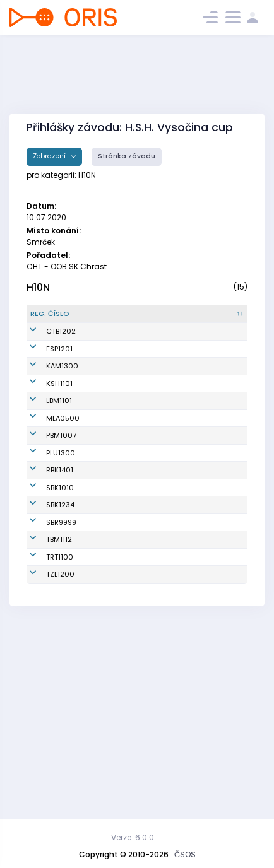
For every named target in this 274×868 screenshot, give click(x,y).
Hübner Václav (100, 711)
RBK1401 (60, 611)
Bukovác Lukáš (103, 555)
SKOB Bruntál (166, 689)
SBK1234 (60, 666)
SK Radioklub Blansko (166, 611)
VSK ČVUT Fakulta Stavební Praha (160, 385)
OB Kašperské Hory (162, 446)
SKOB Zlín (160, 761)
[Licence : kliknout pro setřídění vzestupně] (222, 319)
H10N (38, 287)
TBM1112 (59, 712)
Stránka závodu (127, 156)
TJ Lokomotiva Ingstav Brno (165, 484)
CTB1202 (61, 347)
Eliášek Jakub (112, 484)
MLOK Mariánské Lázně (162, 522)
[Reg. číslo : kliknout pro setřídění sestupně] (56, 319)
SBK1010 (60, 638)
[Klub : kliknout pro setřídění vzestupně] (168, 319)
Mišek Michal (111, 418)
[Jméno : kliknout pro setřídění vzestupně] (112, 319)
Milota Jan (106, 522)
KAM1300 (62, 418)
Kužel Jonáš (109, 385)
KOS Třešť (160, 739)
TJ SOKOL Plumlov (160, 583)
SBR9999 (61, 689)
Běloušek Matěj (103, 347)
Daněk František (104, 639)
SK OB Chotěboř (160, 347)
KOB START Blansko (162, 639)
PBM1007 (61, 555)
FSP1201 (59, 385)
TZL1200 (60, 761)
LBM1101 (59, 484)
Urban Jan (106, 666)
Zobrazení (50, 156)
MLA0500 (63, 522)
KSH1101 (59, 446)
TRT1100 (60, 739)
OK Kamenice (167, 418)
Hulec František (104, 446)
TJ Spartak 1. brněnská (165, 555)
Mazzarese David (108, 739)
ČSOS (185, 854)
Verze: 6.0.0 (133, 837)
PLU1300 (61, 583)
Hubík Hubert (110, 583)
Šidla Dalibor (110, 761)
